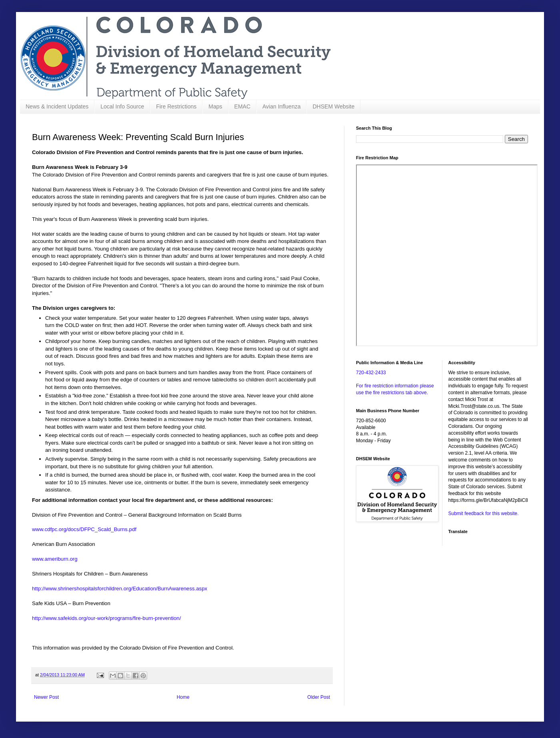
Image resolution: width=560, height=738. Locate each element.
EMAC (242, 106)
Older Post (319, 697)
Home (183, 697)
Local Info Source (122, 106)
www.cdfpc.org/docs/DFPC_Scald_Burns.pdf (84, 529)
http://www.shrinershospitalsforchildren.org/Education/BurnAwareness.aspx (120, 589)
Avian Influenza (281, 106)
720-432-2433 (371, 373)
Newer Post (46, 697)
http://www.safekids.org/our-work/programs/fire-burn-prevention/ (106, 618)
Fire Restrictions (176, 106)
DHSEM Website (333, 106)
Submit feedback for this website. (484, 513)
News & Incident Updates (57, 106)
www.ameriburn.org (55, 559)
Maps (215, 106)
